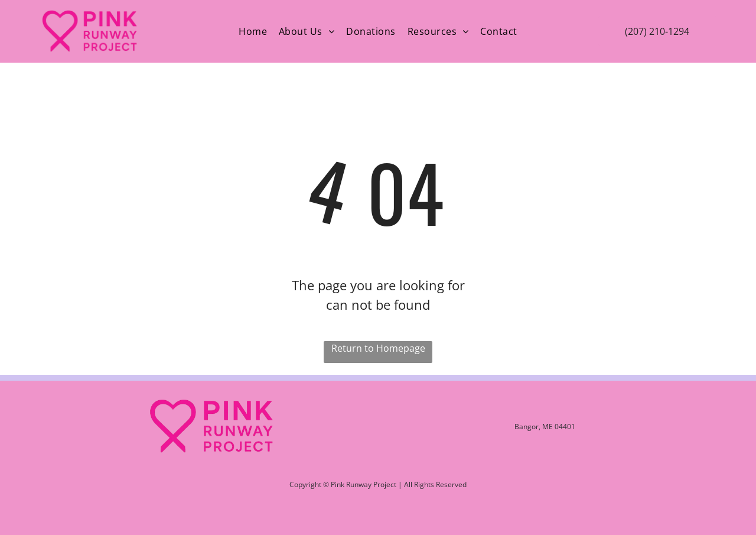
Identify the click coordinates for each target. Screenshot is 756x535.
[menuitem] (253, 31)
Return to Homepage (378, 348)
